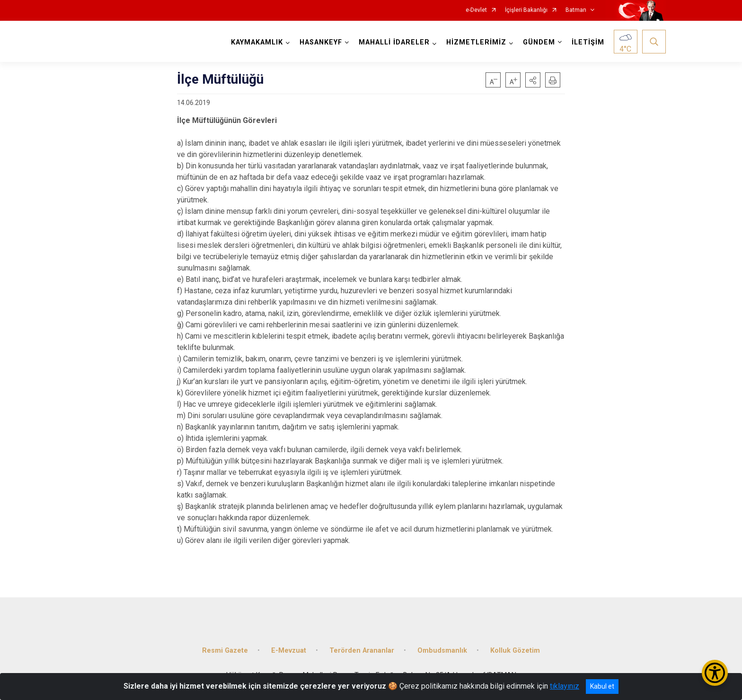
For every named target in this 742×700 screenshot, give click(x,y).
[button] (533, 80)
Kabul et (602, 686)
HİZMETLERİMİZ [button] (476, 42)
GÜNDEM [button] (539, 42)
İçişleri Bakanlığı (526, 10)
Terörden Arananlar (362, 651)
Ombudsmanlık (442, 651)
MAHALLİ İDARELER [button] (394, 42)
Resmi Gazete (225, 651)
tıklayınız (565, 686)
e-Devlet (476, 10)
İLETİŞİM (588, 42)
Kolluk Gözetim (515, 651)
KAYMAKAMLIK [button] (257, 42)
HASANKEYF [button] (321, 42)
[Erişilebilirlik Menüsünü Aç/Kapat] (715, 673)
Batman (576, 10)
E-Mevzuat (289, 651)
